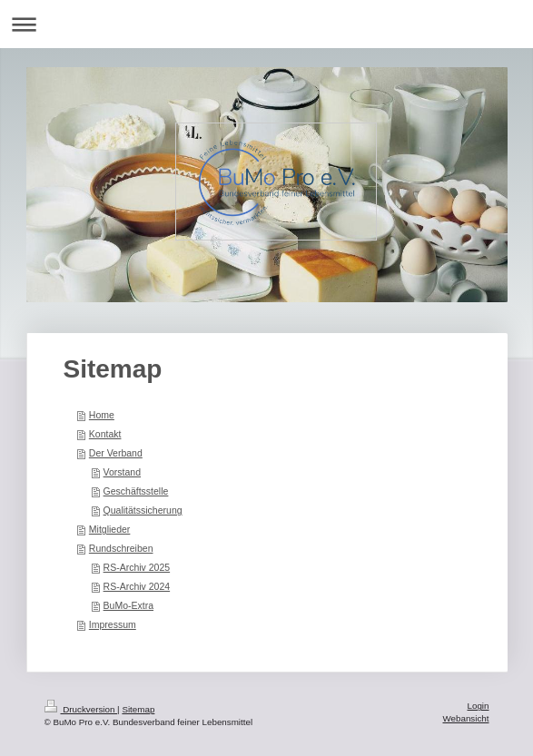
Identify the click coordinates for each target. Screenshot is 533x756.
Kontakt (105, 434)
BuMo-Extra (128, 605)
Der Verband (116, 453)
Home (102, 415)
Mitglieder (110, 529)
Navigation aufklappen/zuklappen (266, 24)
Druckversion (81, 709)
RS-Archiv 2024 (137, 586)
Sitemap (138, 709)
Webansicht (465, 718)
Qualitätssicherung (143, 510)
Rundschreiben (121, 548)
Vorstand (122, 472)
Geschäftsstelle (136, 491)
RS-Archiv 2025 (137, 567)
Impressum (113, 624)
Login (479, 706)
